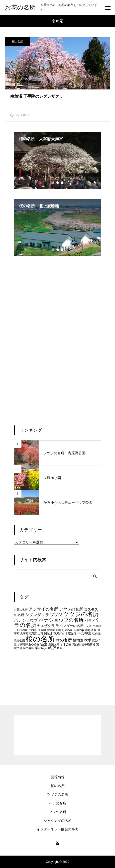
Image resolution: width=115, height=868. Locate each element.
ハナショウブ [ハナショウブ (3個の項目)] (26, 620)
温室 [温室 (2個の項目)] (44, 644)
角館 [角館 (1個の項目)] (60, 648)
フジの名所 (58, 812)
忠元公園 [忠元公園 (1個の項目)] (19, 640)
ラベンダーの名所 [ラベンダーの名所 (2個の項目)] (70, 626)
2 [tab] (58, 183)
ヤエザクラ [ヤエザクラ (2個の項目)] (46, 626)
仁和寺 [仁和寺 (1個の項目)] (33, 630)
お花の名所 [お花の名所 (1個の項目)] (21, 610)
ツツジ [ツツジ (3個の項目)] (56, 615)
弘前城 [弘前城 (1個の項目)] (96, 633)
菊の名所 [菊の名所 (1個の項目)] (28, 648)
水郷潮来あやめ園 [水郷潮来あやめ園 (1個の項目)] (28, 644)
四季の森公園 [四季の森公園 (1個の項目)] (82, 630)
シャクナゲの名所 (58, 821)
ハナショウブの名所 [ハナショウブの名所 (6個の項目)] (61, 620)
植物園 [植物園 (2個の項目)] (78, 640)
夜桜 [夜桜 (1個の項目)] (94, 630)
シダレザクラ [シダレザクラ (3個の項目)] (37, 615)
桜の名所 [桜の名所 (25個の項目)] (40, 639)
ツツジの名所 (58, 794)
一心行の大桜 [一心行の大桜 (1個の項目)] (93, 626)
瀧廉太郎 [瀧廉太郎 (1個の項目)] (54, 644)
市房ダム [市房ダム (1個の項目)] (59, 633)
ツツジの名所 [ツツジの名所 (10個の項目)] (81, 614)
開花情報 (58, 777)
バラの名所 (58, 803)
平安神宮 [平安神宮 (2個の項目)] (84, 633)
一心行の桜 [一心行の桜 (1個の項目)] (21, 630)
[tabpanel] (58, 160)
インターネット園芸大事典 (58, 829)
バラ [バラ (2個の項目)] (88, 621)
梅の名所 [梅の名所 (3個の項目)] (64, 640)
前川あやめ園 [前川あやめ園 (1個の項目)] (64, 630)
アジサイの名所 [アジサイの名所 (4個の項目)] (43, 609)
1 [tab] (53, 183)
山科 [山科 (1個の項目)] (40, 633)
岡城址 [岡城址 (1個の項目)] (48, 633)
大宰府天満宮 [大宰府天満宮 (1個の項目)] (28, 633)
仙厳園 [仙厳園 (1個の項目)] (42, 630)
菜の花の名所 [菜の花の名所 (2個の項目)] (45, 648)
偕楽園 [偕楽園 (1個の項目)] (51, 630)
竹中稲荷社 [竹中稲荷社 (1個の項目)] (88, 644)
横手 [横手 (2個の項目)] (88, 640)
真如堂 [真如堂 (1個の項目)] (76, 644)
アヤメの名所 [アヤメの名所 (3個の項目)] (71, 609)
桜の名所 (17, 41)
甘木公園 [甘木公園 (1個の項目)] (66, 644)
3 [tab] (62, 183)
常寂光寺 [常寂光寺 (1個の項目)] (71, 633)
